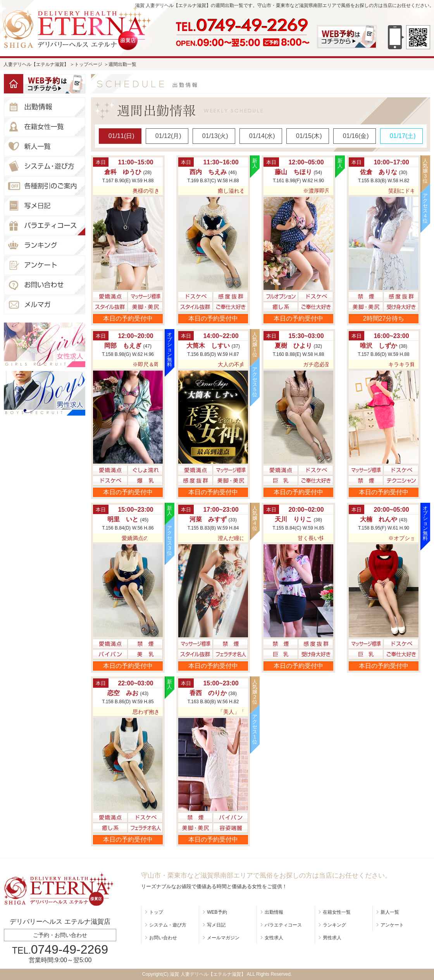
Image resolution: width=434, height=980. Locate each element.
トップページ (88, 64)
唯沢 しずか (379, 346)
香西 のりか (208, 693)
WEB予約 (217, 912)
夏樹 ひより (293, 346)
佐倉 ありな (379, 172)
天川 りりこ (293, 519)
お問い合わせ (163, 938)
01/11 (121, 136)
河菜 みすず (208, 519)
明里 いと (123, 519)
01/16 (356, 136)
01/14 (262, 136)
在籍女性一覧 (337, 912)
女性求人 (274, 938)
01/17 (403, 136)
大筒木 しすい (208, 346)
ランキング (334, 925)
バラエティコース (283, 925)
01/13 (215, 136)
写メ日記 (216, 925)
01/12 (168, 136)
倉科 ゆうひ (123, 172)
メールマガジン (223, 938)
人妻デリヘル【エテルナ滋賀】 (36, 64)
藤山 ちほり (293, 172)
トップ (156, 912)
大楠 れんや (379, 519)
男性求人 (332, 938)
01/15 (309, 136)
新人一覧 (390, 912)
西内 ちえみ (208, 172)
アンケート (392, 925)
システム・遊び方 (168, 925)
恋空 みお (123, 693)
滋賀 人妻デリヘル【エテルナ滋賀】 (208, 974)
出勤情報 (274, 912)
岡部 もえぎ (123, 346)
